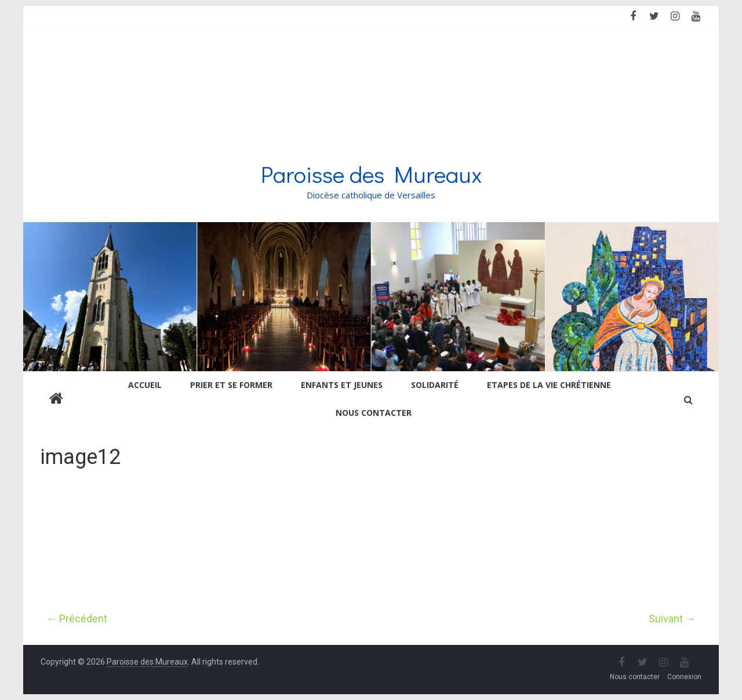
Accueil (145, 385)
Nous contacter (374, 413)
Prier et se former (231, 385)
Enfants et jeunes (342, 385)
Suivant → (672, 619)
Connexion (684, 677)
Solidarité (435, 385)
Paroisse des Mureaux (371, 174)
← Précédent (77, 619)
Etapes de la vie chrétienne (549, 385)
